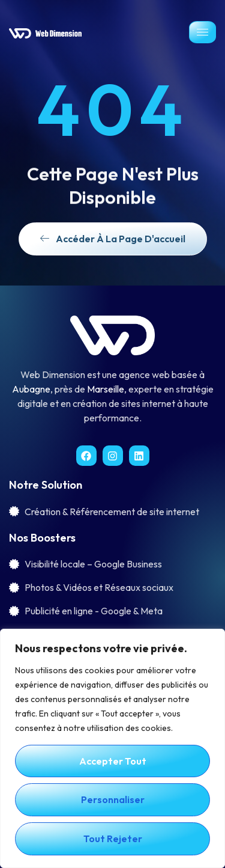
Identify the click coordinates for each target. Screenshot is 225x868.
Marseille (106, 389)
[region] (112, 748)
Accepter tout (113, 761)
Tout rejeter (113, 839)
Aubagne (31, 389)
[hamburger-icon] (202, 32)
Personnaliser (113, 799)
